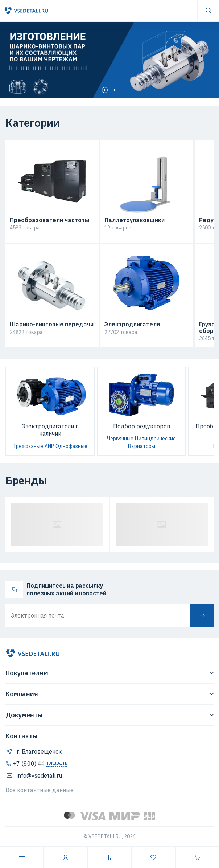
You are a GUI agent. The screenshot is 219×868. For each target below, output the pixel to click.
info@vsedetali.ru (34, 775)
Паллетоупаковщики (135, 220)
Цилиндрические (155, 439)
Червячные (120, 439)
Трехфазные (28, 446)
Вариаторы (142, 446)
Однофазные (71, 446)
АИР (49, 446)
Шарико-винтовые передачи (52, 325)
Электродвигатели (132, 325)
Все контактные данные (40, 790)
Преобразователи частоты (49, 220)
